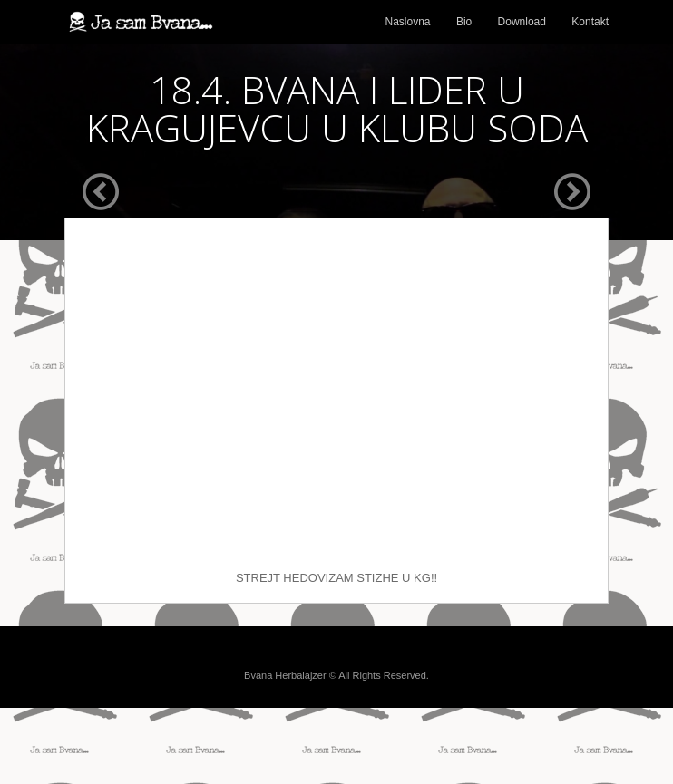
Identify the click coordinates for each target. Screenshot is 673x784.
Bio (464, 22)
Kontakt (590, 22)
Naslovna (408, 22)
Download (522, 22)
